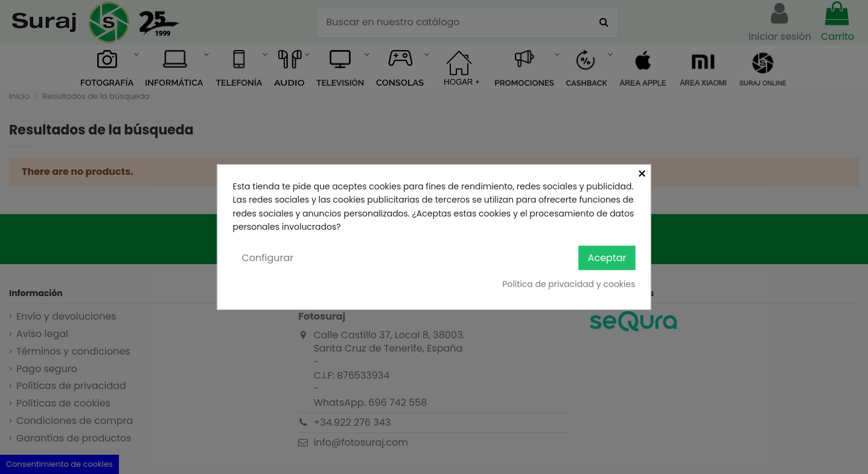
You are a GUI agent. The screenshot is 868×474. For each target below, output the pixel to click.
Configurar (268, 257)
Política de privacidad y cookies (569, 284)
